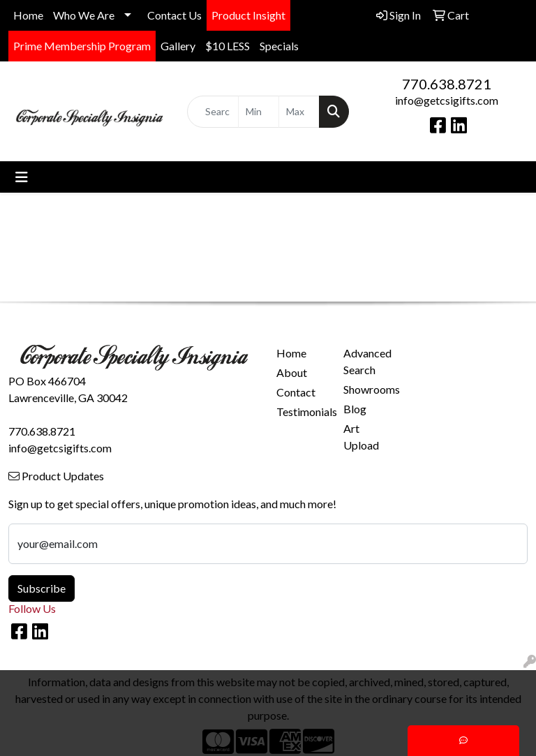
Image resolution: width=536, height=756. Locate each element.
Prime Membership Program (82, 46)
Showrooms (368, 389)
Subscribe (42, 588)
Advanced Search (367, 361)
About (292, 372)
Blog (355, 409)
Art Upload (361, 437)
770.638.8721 (447, 84)
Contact (296, 392)
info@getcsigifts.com (447, 100)
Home (28, 15)
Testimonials (301, 412)
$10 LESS (228, 46)
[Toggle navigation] (22, 177)
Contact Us (174, 15)
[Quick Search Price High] (299, 112)
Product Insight (248, 15)
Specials (279, 46)
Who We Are (84, 15)
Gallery (178, 46)
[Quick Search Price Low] (259, 112)
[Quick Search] (213, 112)
